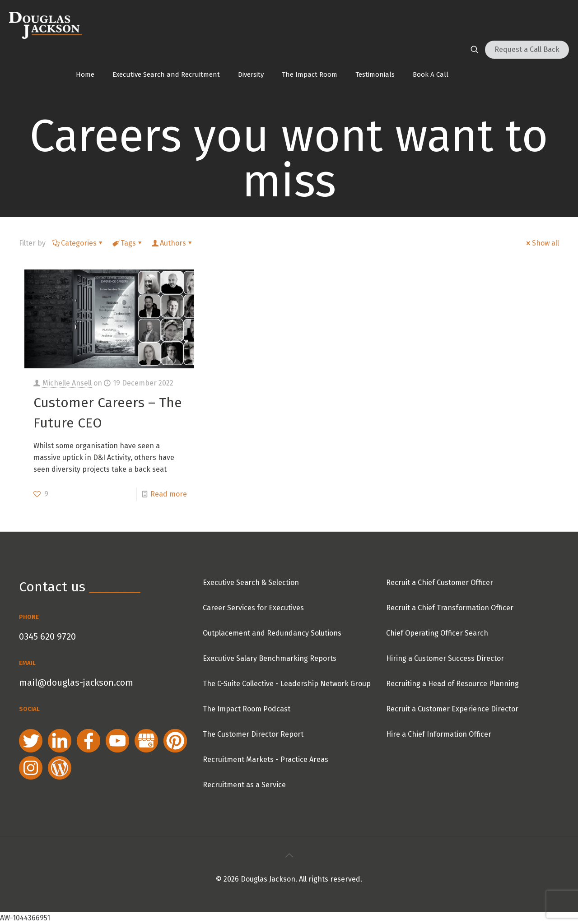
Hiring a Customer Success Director (445, 658)
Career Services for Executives (253, 608)
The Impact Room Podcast (247, 709)
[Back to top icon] (289, 855)
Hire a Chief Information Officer (439, 734)
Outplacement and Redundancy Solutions (272, 633)
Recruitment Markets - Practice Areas (266, 759)
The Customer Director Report (253, 734)
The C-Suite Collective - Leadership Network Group (287, 684)
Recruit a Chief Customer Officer (440, 583)
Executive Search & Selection (251, 583)
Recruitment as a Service (244, 785)
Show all (542, 243)
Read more (169, 494)
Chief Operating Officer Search (437, 633)
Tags (128, 243)
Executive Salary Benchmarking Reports (270, 658)
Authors (172, 243)
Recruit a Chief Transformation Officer (450, 608)
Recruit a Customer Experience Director (452, 709)
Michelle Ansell (67, 383)
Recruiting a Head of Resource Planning (452, 684)
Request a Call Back (527, 49)
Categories (78, 243)
